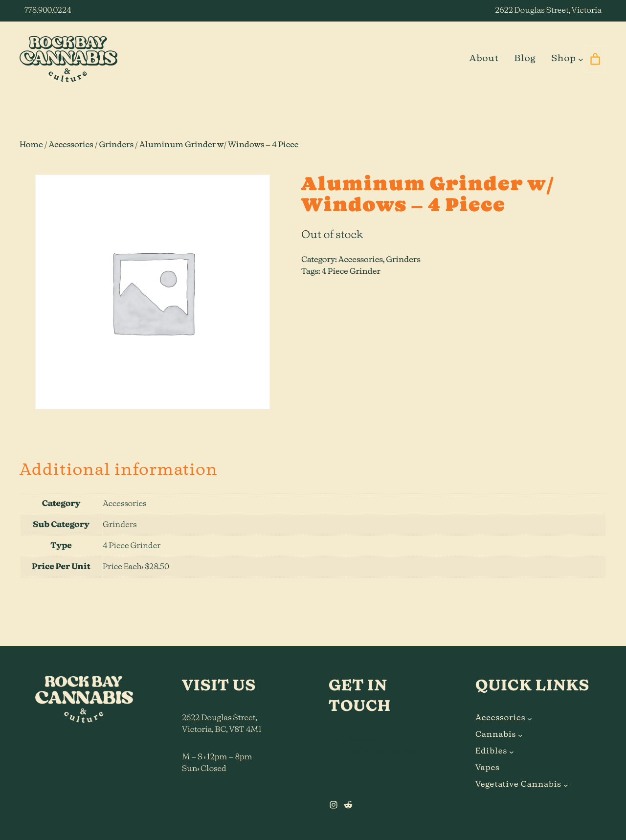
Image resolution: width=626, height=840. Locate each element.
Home (31, 145)
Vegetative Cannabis (518, 785)
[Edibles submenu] (512, 752)
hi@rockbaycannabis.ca (373, 751)
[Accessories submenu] (530, 718)
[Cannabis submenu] (520, 735)
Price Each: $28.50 (136, 567)
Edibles (491, 752)
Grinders (117, 145)
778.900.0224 (48, 11)
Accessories (71, 145)
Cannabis (496, 735)
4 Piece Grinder (351, 272)
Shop (563, 59)
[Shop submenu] (581, 59)
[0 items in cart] (595, 59)
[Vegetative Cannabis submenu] (566, 785)
